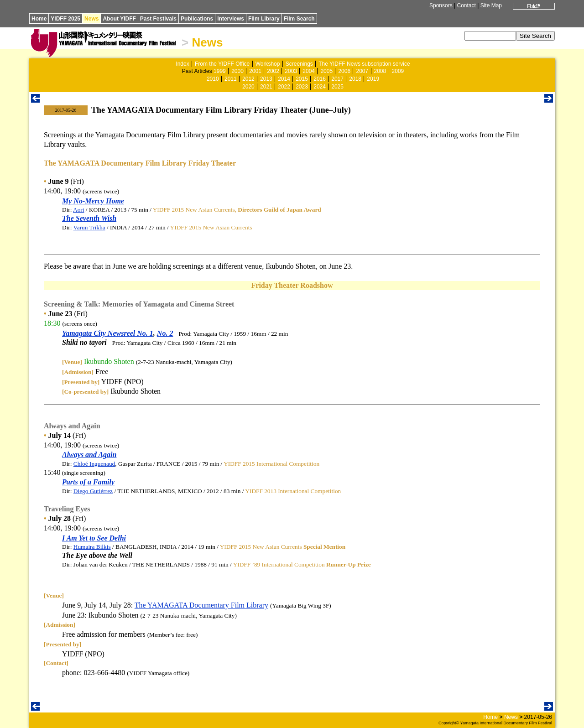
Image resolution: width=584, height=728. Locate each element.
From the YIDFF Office (222, 64)
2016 (320, 79)
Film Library (264, 19)
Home (39, 19)
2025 (337, 87)
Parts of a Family (88, 482)
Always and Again (89, 455)
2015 (302, 79)
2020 (248, 87)
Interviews (231, 19)
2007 (362, 71)
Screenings (299, 64)
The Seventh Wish (89, 218)
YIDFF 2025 (65, 19)
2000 (237, 71)
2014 (284, 79)
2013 (266, 79)
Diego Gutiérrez (93, 491)
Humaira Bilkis (92, 547)
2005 (326, 71)
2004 (309, 71)
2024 (320, 87)
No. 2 (165, 333)
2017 (337, 79)
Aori (78, 210)
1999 (220, 71)
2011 (231, 79)
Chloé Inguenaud (94, 464)
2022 (284, 87)
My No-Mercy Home (93, 201)
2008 (380, 71)
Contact (466, 5)
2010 (213, 79)
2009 (398, 71)
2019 (373, 79)
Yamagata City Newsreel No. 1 (108, 333)
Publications (197, 19)
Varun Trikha (89, 227)
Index (182, 64)
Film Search (299, 19)
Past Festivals (158, 19)
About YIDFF (119, 19)
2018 (355, 79)
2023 (302, 87)
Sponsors (441, 5)
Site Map (491, 5)
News (91, 19)
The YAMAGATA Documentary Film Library (201, 605)
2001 (255, 71)
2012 (248, 79)
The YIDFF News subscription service (364, 64)
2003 (291, 71)
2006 (344, 71)
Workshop (268, 64)
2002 (273, 71)
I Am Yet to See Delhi (94, 538)
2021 (266, 87)
